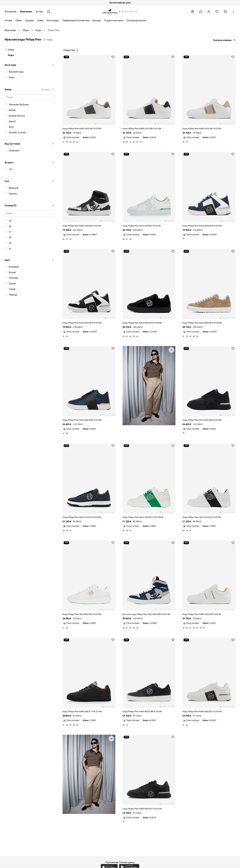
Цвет (7, 260)
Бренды (97, 20)
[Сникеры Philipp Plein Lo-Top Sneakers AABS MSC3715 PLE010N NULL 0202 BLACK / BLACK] (89, 675)
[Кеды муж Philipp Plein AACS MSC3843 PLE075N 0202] (209, 384)
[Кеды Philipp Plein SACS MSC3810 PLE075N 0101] (89, 578)
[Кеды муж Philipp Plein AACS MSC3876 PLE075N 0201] (89, 287)
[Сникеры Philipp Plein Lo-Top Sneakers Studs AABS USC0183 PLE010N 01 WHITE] (209, 578)
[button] (201, 12)
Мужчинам (26, 12)
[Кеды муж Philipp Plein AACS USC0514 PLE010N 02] (89, 481)
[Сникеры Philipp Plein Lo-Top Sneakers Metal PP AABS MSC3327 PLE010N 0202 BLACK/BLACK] (149, 773)
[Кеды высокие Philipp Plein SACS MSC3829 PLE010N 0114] (149, 578)
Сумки (40, 20)
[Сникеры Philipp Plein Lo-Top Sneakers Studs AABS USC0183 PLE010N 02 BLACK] (149, 92)
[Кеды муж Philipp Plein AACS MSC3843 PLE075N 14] (89, 384)
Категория (10, 65)
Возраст (9, 163)
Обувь (19, 20)
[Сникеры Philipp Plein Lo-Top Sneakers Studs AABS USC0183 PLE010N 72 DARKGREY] (89, 92)
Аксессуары (53, 20)
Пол (7, 181)
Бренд (8, 89)
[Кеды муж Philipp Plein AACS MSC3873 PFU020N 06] (209, 287)
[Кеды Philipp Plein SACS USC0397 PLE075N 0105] (149, 481)
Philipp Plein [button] (69, 50)
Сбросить (45, 89)
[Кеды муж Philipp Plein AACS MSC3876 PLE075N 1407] (209, 190)
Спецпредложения (136, 20)
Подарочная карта (114, 20)
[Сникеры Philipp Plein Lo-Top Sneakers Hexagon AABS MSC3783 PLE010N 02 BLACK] (149, 675)
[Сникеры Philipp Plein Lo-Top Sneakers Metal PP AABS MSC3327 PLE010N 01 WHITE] (209, 675)
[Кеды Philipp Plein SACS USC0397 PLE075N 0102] (209, 481)
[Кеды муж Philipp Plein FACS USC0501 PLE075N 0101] (149, 190)
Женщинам (11, 12)
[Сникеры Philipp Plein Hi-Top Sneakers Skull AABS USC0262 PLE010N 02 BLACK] (89, 190)
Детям (39, 12)
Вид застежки (12, 144)
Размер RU (11, 206)
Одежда (29, 20)
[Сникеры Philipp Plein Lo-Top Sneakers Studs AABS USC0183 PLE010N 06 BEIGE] (209, 92)
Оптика (8, 20)
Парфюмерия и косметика (76, 20)
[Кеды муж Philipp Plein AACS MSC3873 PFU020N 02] (149, 287)
